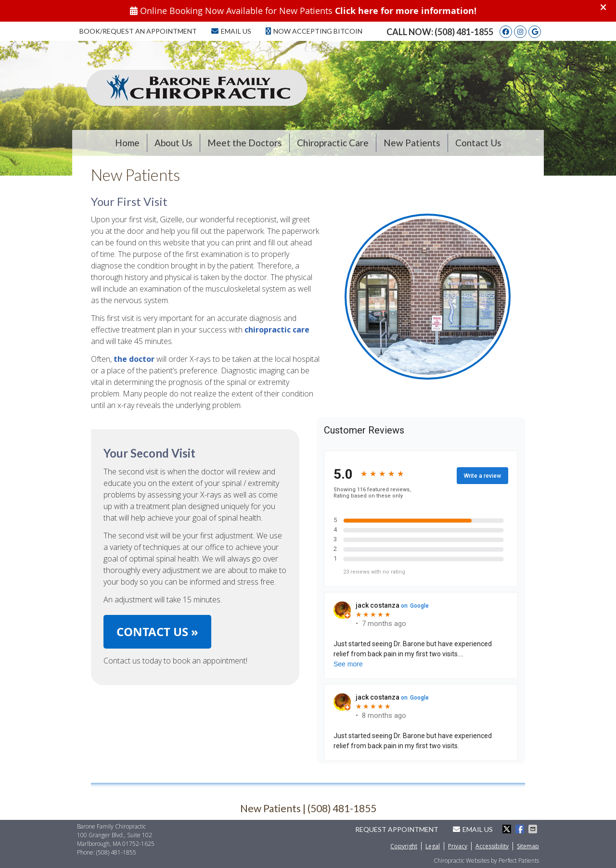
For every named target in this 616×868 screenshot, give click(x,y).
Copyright (404, 846)
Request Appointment (397, 829)
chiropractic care (277, 330)
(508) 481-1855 (464, 32)
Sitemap (528, 846)
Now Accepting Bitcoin (314, 31)
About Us (173, 143)
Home (127, 143)
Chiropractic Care (333, 143)
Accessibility (492, 846)
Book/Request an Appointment (138, 31)
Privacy (458, 846)
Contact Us (478, 143)
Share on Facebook (521, 829)
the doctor (134, 359)
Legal (433, 846)
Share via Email (534, 829)
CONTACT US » (157, 632)
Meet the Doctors (245, 143)
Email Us (231, 31)
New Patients (412, 143)
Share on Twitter (508, 829)
